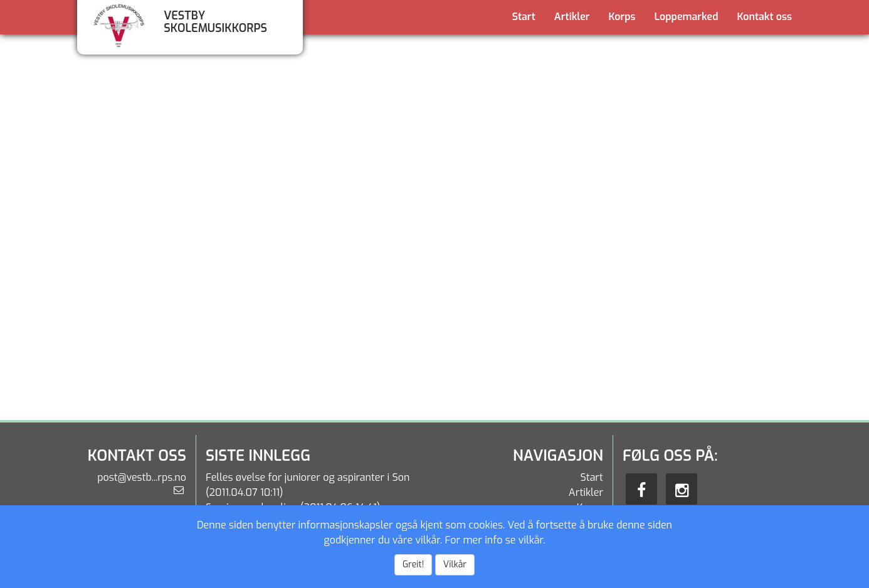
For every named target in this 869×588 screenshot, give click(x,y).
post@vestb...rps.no (142, 477)
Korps (622, 17)
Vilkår (455, 564)
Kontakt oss (765, 17)
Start (524, 17)
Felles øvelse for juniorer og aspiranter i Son (308, 477)
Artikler (572, 17)
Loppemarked (687, 17)
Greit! (413, 564)
